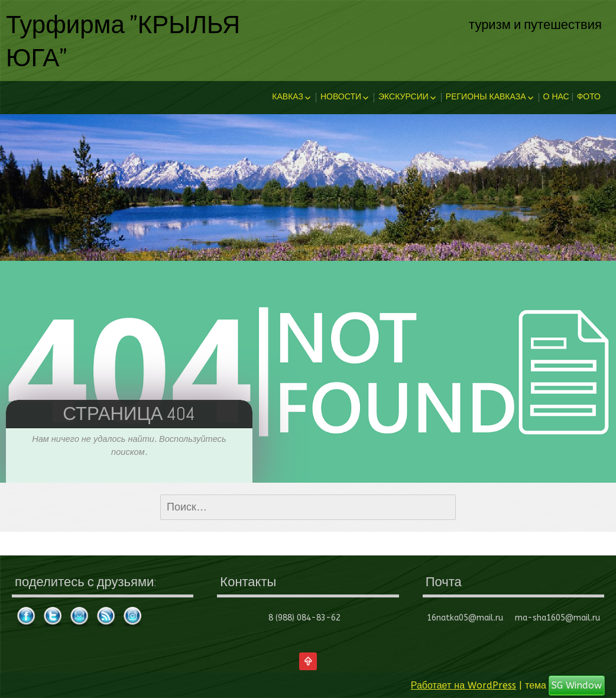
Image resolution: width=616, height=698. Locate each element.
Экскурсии (403, 97)
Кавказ (288, 97)
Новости (341, 97)
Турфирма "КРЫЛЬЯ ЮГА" (123, 40)
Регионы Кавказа (486, 97)
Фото (589, 97)
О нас (556, 97)
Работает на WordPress (463, 685)
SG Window (577, 685)
